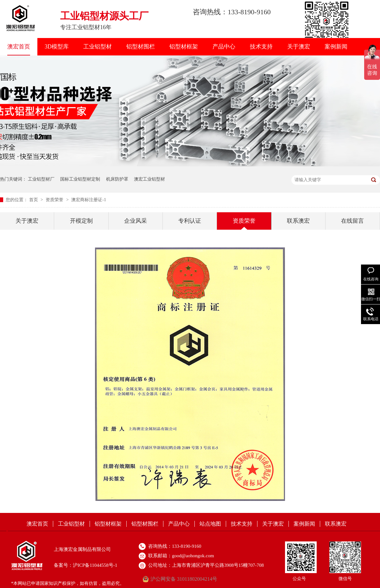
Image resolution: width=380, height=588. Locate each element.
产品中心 (224, 47)
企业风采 (136, 221)
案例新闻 (336, 47)
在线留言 (352, 221)
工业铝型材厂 (41, 179)
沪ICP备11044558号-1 (95, 565)
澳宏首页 (19, 47)
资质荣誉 (55, 200)
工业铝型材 (98, 47)
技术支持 (261, 47)
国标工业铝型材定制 (80, 179)
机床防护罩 (117, 179)
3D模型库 (57, 47)
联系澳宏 (298, 221)
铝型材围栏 (141, 47)
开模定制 (81, 221)
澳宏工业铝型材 (149, 179)
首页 (34, 200)
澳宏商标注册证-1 (89, 200)
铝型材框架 (184, 47)
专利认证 (190, 221)
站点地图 (210, 524)
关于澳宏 (299, 47)
